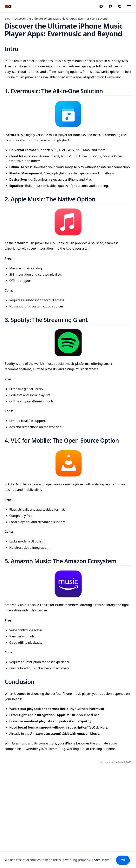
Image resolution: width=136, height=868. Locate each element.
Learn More (101, 860)
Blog (8, 19)
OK (123, 860)
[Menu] (129, 6)
